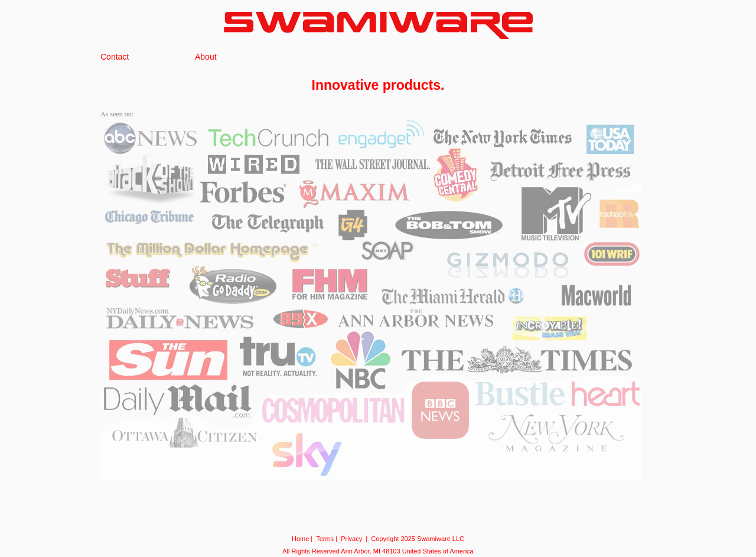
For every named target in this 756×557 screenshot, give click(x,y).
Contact (115, 57)
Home (300, 539)
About (206, 57)
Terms (325, 539)
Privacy (351, 539)
